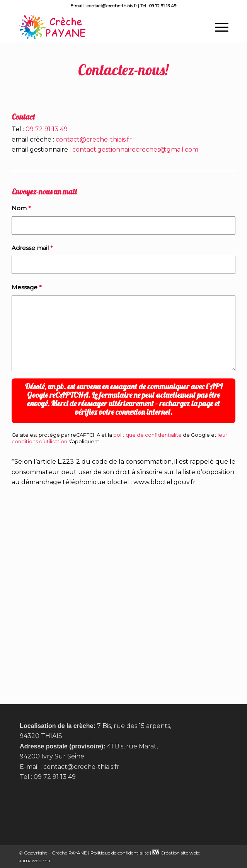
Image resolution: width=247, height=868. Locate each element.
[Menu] (218, 27)
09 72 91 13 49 (47, 129)
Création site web (180, 853)
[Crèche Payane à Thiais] (103, 27)
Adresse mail (32, 248)
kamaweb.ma (34, 860)
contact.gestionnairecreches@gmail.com (135, 149)
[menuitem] (218, 27)
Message (26, 287)
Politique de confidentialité (120, 853)
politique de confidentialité (147, 435)
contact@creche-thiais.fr (94, 139)
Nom (21, 208)
